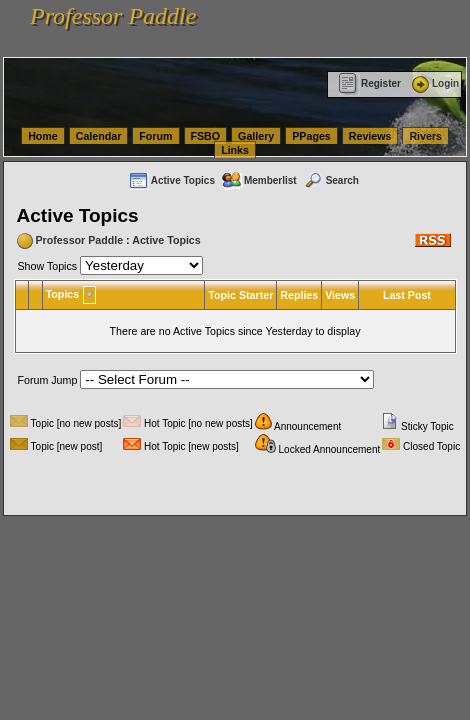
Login (434, 83)
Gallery (256, 136)
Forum (155, 136)
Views (340, 295)
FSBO (206, 136)
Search (331, 180)
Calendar (99, 136)
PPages (311, 136)
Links (235, 150)
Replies (299, 295)
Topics (63, 294)
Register (369, 83)
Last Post (407, 295)
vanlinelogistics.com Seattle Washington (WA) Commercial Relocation (165, 34)
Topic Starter (240, 295)
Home (43, 136)
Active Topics (171, 180)
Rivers (425, 136)
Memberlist (259, 180)
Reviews (370, 136)
